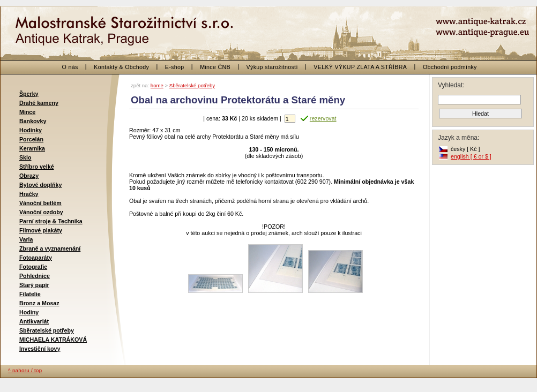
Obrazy (29, 176)
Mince (27, 112)
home (157, 85)
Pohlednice (35, 276)
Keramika (32, 148)
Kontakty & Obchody (121, 67)
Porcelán (31, 139)
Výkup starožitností (272, 67)
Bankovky (33, 121)
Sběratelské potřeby (47, 330)
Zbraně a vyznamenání (50, 248)
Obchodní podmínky (450, 67)
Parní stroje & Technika (51, 221)
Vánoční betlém (40, 203)
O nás (70, 67)
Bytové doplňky (40, 185)
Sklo (25, 157)
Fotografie (33, 267)
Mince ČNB (215, 67)
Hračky (29, 194)
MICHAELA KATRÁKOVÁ (53, 340)
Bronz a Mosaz (39, 303)
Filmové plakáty (41, 230)
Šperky (29, 94)
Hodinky (31, 130)
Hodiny (29, 312)
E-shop (175, 67)
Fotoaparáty (36, 258)
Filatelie (30, 294)
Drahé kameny (39, 103)
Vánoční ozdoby (41, 212)
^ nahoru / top (25, 370)
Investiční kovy (40, 349)
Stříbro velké (37, 167)
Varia (26, 239)
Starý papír (34, 285)
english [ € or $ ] (471, 156)
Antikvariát (34, 321)
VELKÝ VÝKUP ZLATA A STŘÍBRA (360, 67)
